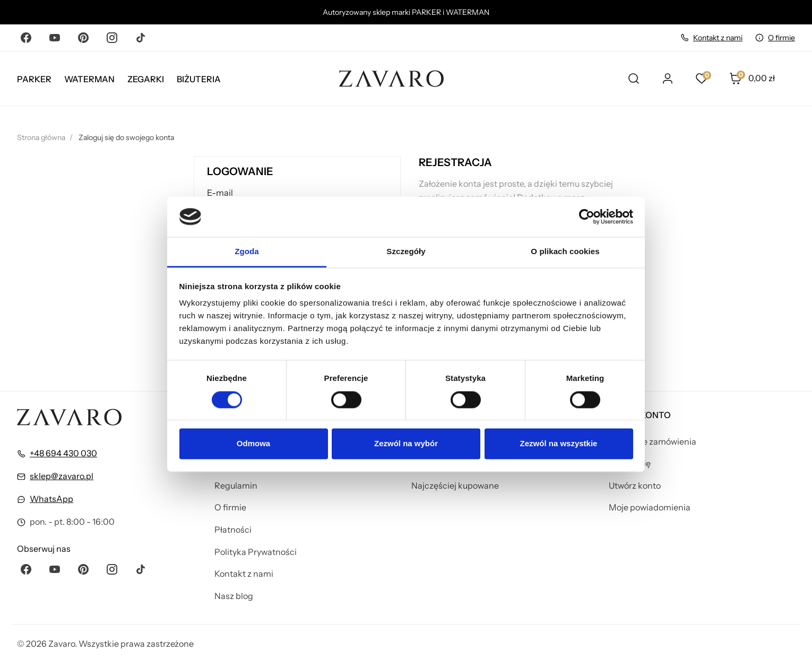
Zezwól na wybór (406, 444)
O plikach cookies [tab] (565, 252)
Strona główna (41, 137)
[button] (762, 79)
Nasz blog (234, 596)
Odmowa (253, 444)
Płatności (233, 530)
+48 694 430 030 (63, 453)
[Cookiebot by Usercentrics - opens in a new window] (587, 216)
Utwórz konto (635, 485)
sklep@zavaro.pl (62, 476)
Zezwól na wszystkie (559, 444)
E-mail (220, 193)
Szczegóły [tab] (406, 252)
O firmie (781, 38)
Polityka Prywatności (256, 552)
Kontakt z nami (718, 38)
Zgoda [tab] (247, 252)
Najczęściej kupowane (455, 485)
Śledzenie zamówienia (653, 441)
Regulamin (236, 485)
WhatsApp (51, 499)
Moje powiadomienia (650, 507)
